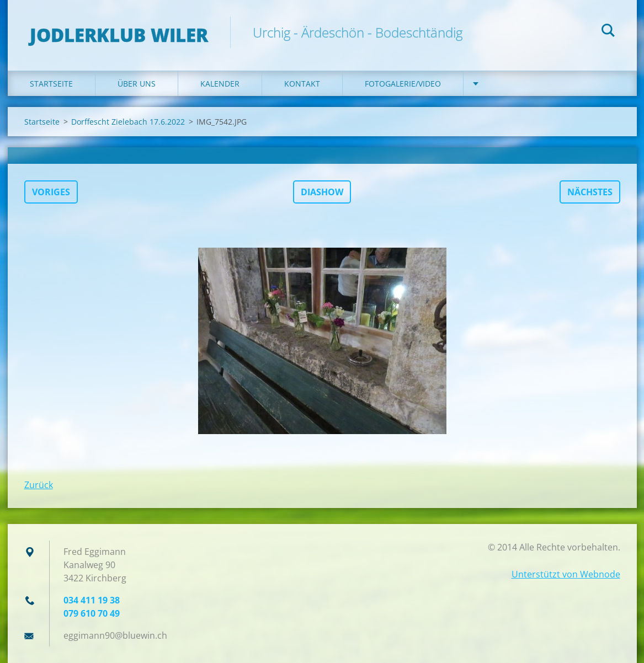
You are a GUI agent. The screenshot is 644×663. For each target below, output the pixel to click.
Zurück (39, 485)
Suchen (608, 32)
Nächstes (590, 192)
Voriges (51, 192)
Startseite (51, 84)
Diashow (322, 192)
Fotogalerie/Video (403, 84)
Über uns (137, 84)
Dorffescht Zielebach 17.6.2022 (128, 122)
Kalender (220, 84)
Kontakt (302, 84)
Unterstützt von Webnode (566, 574)
